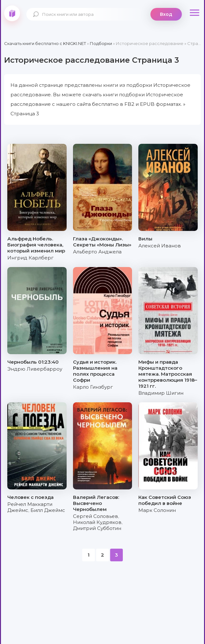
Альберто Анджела (97, 252)
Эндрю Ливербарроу (35, 369)
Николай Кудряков (97, 522)
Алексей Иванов (160, 246)
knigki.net (12, 13)
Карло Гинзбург (93, 387)
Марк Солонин (157, 510)
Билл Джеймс (48, 510)
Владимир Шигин (161, 393)
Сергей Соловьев (96, 516)
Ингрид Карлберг (30, 258)
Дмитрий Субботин (97, 528)
